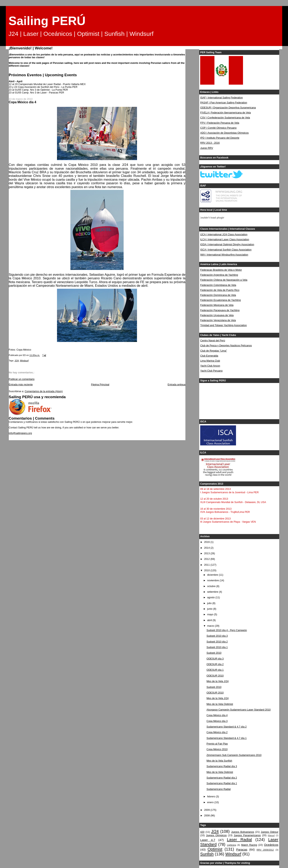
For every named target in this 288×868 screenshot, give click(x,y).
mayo (211, 614)
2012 (207, 559)
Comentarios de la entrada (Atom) (44, 391)
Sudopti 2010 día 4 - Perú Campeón (227, 630)
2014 (207, 548)
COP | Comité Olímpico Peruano (218, 128)
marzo (211, 626)
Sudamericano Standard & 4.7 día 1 (227, 738)
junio (210, 609)
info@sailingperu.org (20, 433)
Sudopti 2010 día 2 (217, 642)
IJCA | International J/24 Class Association (224, 235)
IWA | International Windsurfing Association (224, 255)
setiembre (213, 592)
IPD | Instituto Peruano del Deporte (220, 138)
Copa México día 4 (217, 715)
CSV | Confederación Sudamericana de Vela (225, 118)
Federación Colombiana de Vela (218, 285)
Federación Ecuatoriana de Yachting (220, 300)
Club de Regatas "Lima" (214, 351)
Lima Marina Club (210, 361)
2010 (207, 570)
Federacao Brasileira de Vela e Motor (221, 270)
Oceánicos (271, 845)
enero (211, 802)
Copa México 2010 (217, 749)
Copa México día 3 (217, 721)
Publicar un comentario (22, 379)
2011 (207, 565)
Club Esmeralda (209, 356)
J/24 (17, 361)
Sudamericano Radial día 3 (222, 766)
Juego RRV (207, 148)
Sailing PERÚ (47, 21)
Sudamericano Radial (219, 789)
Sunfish (207, 854)
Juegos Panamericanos (247, 835)
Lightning (232, 845)
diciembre (213, 575)
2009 (207, 810)
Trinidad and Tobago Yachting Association (223, 325)
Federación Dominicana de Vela (218, 295)
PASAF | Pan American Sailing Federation (224, 103)
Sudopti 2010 (214, 653)
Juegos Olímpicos (216, 835)
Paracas (242, 849)
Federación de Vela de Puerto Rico (220, 290)
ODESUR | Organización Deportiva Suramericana (228, 108)
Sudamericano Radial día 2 (222, 778)
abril (210, 620)
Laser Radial (239, 840)
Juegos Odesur (269, 832)
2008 (207, 816)
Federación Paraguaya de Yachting (220, 310)
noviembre (213, 580)
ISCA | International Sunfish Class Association (226, 250)
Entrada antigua (176, 385)
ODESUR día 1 (215, 670)
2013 (207, 553)
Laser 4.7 (208, 840)
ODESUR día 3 (215, 659)
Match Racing (249, 845)
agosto (211, 597)
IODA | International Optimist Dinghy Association (227, 245)
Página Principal (100, 385)
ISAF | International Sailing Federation (221, 98)
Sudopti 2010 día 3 (217, 636)
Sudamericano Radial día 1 (222, 783)
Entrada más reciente (21, 385)
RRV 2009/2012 (265, 850)
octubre (212, 586)
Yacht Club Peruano (211, 371)
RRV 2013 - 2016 (210, 143)
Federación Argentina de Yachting (219, 275)
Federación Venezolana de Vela (218, 320)
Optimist (215, 849)
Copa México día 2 (217, 732)
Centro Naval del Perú (213, 341)
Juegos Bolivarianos (243, 832)
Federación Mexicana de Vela (217, 305)
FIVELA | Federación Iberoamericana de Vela (225, 113)
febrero (211, 797)
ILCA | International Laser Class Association (225, 240)
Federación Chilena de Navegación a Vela (224, 280)
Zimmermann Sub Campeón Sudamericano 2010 (234, 755)
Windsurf (24, 361)
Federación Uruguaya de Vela (217, 315)
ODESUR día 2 (215, 664)
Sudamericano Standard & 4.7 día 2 (227, 727)
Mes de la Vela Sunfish (219, 761)
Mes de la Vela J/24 (218, 681)
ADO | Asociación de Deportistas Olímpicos (224, 133)
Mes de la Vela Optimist (220, 704)
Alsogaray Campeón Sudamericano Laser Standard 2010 (239, 710)
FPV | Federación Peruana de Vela (220, 123)
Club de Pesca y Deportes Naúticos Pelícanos (226, 346)
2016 (207, 542)
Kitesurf (271, 835)
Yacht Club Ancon (210, 366)
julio (210, 603)
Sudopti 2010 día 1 (217, 647)
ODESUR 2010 (215, 676)
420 (202, 832)
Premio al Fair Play (217, 744)
